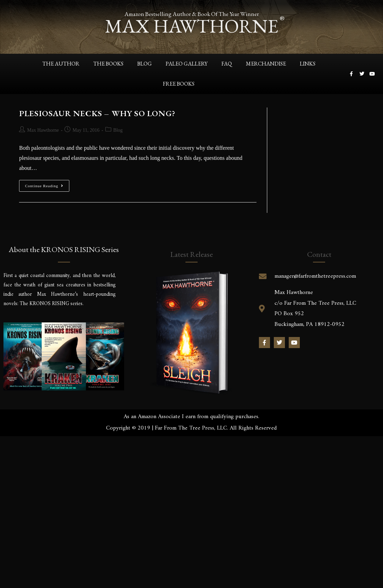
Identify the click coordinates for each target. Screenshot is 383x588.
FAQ (227, 64)
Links (308, 64)
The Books (108, 64)
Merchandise (266, 64)
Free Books (179, 84)
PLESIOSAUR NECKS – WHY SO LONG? (97, 113)
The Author (61, 64)
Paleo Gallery (187, 64)
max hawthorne (192, 26)
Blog (145, 64)
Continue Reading (47, 184)
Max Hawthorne (43, 130)
